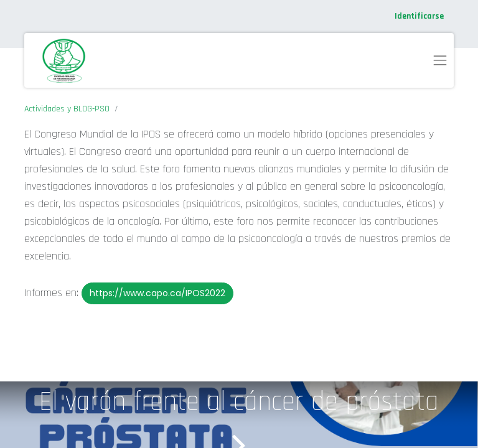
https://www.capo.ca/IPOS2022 (157, 293)
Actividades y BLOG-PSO (67, 109)
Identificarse (419, 16)
